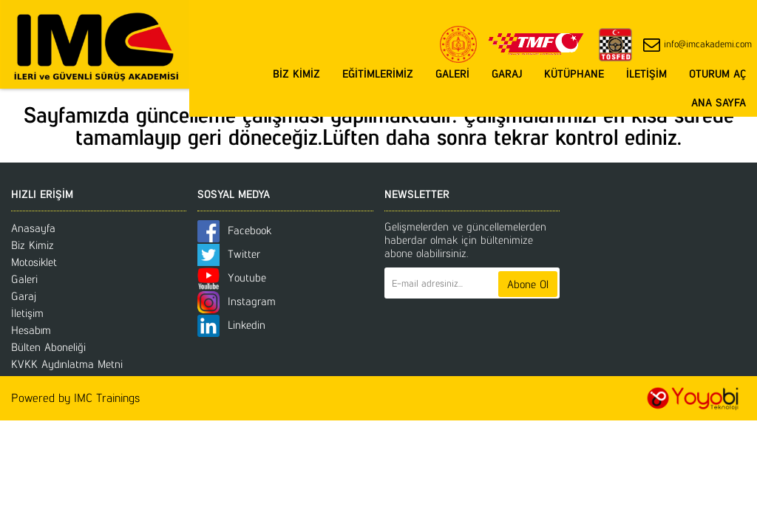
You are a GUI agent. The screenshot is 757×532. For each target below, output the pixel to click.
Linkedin (231, 325)
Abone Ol (528, 284)
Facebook (234, 230)
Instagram (237, 301)
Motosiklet (34, 262)
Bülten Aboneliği (48, 347)
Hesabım (31, 330)
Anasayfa (33, 228)
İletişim (27, 313)
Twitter (229, 254)
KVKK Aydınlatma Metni (67, 364)
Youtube (232, 277)
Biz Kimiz (33, 245)
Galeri (24, 279)
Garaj (24, 296)
